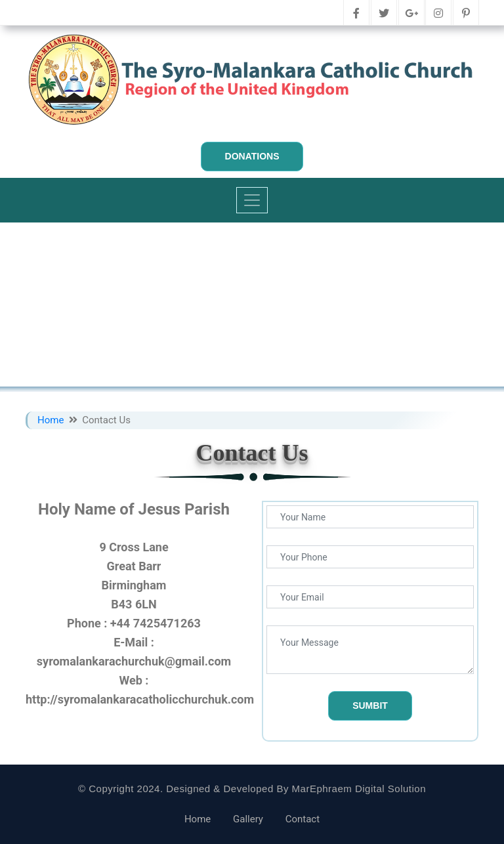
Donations (252, 156)
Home (52, 420)
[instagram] (438, 14)
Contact (303, 819)
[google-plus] (411, 14)
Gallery (248, 819)
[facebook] (356, 14)
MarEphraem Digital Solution (359, 789)
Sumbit (370, 706)
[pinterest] (466, 14)
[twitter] (384, 14)
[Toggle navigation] (252, 200)
